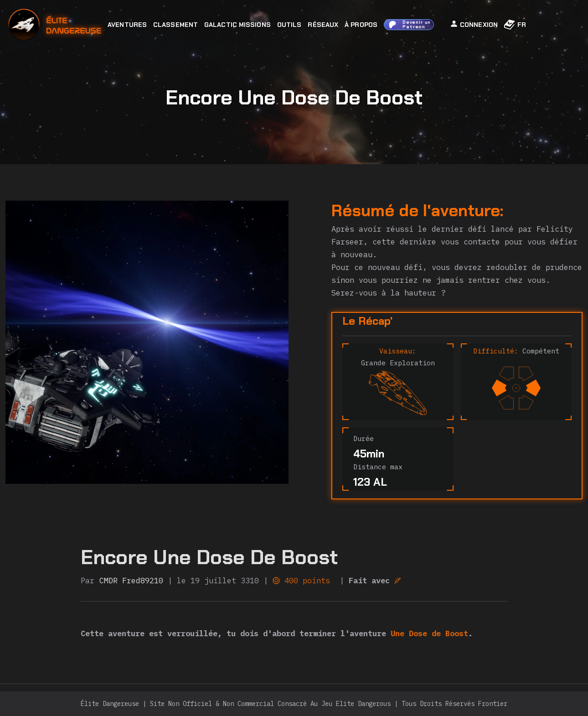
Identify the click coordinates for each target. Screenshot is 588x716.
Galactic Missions (237, 25)
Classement (175, 25)
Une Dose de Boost (429, 633)
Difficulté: (496, 351)
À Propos (361, 25)
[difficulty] (516, 389)
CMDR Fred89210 (131, 581)
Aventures (127, 25)
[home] (80, 25)
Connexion (474, 24)
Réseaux (323, 25)
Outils (289, 25)
